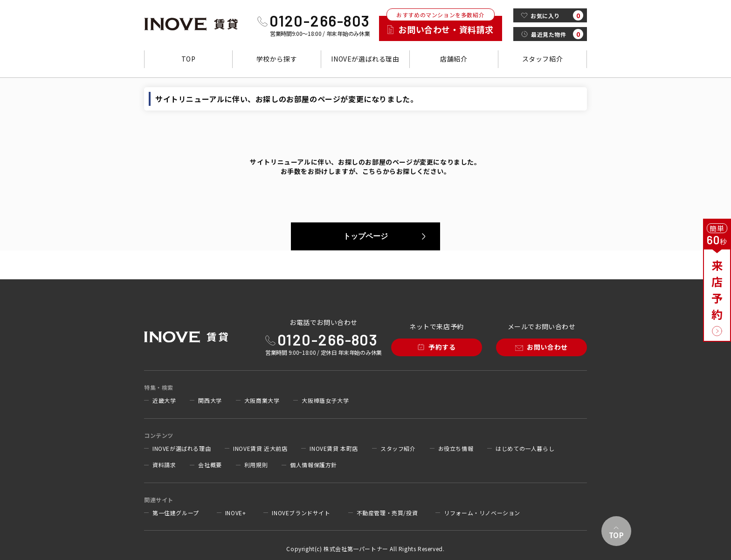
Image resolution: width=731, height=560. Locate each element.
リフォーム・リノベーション (482, 513)
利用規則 (256, 465)
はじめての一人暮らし (525, 449)
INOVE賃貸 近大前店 (260, 449)
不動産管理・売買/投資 (387, 513)
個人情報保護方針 (314, 465)
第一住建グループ (176, 513)
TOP (189, 59)
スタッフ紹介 (543, 59)
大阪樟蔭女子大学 (325, 401)
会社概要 (210, 465)
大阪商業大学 (262, 401)
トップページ (365, 236)
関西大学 (210, 401)
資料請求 (164, 465)
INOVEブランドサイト (301, 513)
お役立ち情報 (456, 449)
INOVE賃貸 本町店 (334, 449)
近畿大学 (164, 401)
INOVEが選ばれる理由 (365, 59)
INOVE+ (236, 513)
